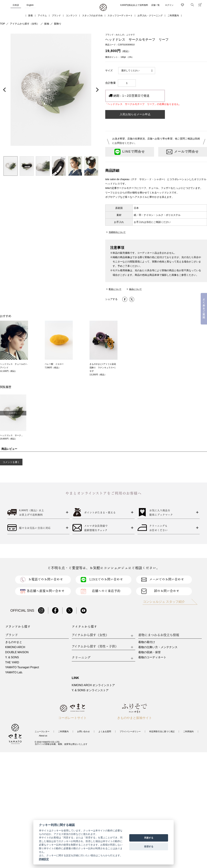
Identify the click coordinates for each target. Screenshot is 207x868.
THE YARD (12, 662)
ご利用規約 (188, 732)
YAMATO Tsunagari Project (22, 667)
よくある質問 (105, 732)
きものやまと (14, 642)
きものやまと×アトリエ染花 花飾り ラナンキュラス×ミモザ (104, 368)
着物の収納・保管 (149, 652)
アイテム (42, 16)
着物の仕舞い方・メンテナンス (158, 647)
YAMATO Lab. (14, 672)
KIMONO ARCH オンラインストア (93, 685)
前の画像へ (5, 90)
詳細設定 (44, 859)
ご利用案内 (173, 16)
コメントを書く (11, 462)
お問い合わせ (84, 732)
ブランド (56, 16)
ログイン (169, 5)
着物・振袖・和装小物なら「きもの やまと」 (103, 8)
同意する (149, 838)
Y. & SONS (12, 657)
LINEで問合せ (130, 152)
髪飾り (58, 24)
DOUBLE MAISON (17, 652)
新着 (31, 16)
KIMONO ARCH (15, 647)
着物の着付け (147, 642)
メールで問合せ (183, 152)
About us (43, 736)
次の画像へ (96, 90)
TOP (3, 24)
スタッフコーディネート (120, 16)
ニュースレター (42, 732)
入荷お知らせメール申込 (135, 114)
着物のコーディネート (152, 657)
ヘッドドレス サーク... (11, 435)
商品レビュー (9, 449)
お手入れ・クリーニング (150, 16)
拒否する (149, 847)
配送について (115, 289)
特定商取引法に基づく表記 (162, 732)
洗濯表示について (117, 232)
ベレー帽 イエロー (54, 364)
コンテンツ (71, 16)
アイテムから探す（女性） (25, 24)
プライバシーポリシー (130, 732)
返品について (135, 289)
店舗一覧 (155, 5)
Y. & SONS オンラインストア (90, 690)
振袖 (47, 24)
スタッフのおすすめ (92, 16)
